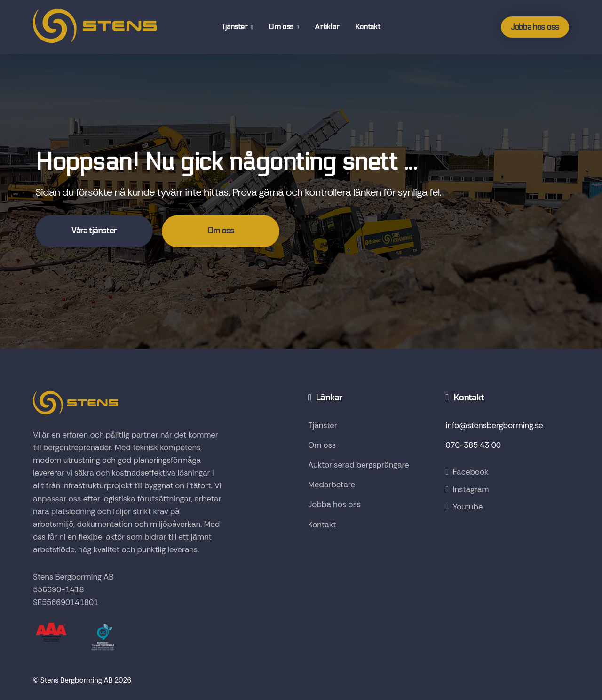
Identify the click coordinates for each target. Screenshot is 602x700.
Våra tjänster (94, 231)
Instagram (467, 489)
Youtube (464, 507)
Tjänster (235, 27)
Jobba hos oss (535, 27)
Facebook (467, 472)
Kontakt (368, 27)
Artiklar (327, 27)
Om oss (282, 27)
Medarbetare (332, 485)
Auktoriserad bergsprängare (359, 465)
